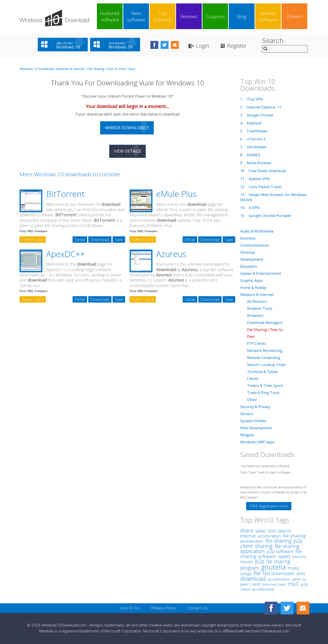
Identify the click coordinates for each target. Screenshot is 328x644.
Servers (247, 414)
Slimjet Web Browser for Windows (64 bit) (273, 197)
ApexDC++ (66, 254)
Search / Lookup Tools (266, 365)
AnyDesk (254, 123)
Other (252, 400)
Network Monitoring (265, 351)
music (294, 568)
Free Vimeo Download (267, 171)
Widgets (247, 435)
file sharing (279, 541)
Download (100, 240)
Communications (255, 245)
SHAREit (253, 155)
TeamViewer (257, 131)
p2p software (280, 551)
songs (246, 573)
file (257, 573)
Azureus (171, 254)
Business (248, 238)
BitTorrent (65, 194)
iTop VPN (255, 99)
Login (203, 46)
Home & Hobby (253, 288)
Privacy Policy (163, 608)
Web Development (256, 428)
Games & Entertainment (261, 273)
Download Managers (265, 323)
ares (301, 573)
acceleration (269, 536)
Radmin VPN (259, 179)
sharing (264, 546)
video (261, 531)
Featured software (110, 16)
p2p (260, 561)
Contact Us (198, 608)
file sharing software (271, 554)
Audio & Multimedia (257, 231)
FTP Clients (257, 343)
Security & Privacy (255, 407)
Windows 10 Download (37, 69)
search (284, 531)
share (247, 530)
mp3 (293, 584)
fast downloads (279, 573)
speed (284, 556)
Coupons (215, 16)
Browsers (255, 316)
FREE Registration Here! (269, 506)
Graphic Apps (252, 280)
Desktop (247, 252)
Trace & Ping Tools (263, 393)
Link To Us (130, 608)
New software (136, 16)
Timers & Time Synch (265, 386)
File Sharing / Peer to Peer (107, 69)
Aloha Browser (259, 163)
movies (247, 562)
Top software (163, 16)
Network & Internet (71, 69)
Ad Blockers (257, 301)
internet (248, 536)
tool (272, 531)
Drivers (295, 16)
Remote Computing (264, 358)
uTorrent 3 (256, 139)
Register (237, 46)
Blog (242, 16)
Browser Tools (260, 308)
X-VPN (254, 208)
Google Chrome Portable (270, 216)
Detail (80, 240)
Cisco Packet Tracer (265, 187)
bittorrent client (274, 584)
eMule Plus (176, 194)
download (253, 578)
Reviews (189, 16)
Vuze (132, 69)
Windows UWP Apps (257, 442)
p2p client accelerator (274, 587)
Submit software (268, 16)
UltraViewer (257, 147)
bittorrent (299, 557)
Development (252, 259)
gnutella (273, 567)
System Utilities (253, 421)
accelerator (279, 579)
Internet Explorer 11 (264, 107)
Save (119, 240)
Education (249, 266)
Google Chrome (260, 115)
